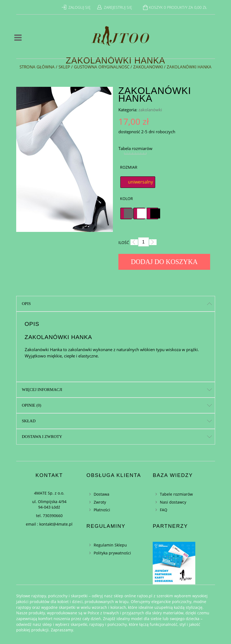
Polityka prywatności (112, 553)
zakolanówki (148, 67)
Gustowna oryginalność (102, 67)
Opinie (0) (32, 405)
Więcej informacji (42, 390)
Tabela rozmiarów (135, 148)
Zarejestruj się (118, 7)
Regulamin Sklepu (110, 545)
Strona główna (37, 67)
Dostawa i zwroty (42, 437)
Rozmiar (129, 167)
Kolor (126, 199)
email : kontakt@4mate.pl (49, 524)
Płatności (102, 510)
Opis (27, 304)
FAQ (164, 510)
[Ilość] (144, 242)
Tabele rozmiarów (176, 494)
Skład (29, 421)
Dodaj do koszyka (164, 262)
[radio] (138, 182)
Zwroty (100, 502)
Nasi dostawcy (173, 502)
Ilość (124, 242)
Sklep (64, 67)
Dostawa (101, 494)
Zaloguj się (80, 7)
